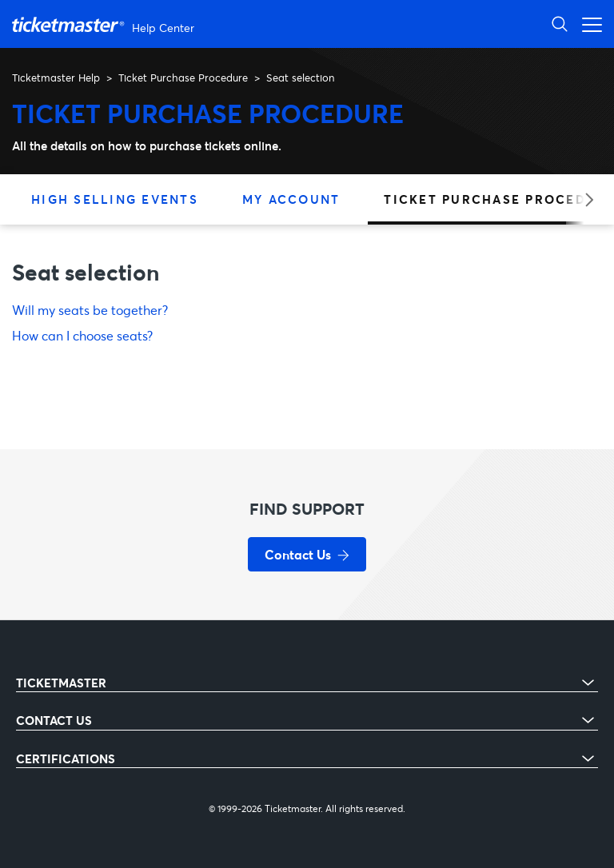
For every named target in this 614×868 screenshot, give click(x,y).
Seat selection (300, 78)
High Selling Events (115, 199)
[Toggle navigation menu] (588, 24)
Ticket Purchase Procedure (183, 78)
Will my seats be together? (90, 310)
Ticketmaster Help (56, 78)
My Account (291, 199)
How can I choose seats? (82, 335)
